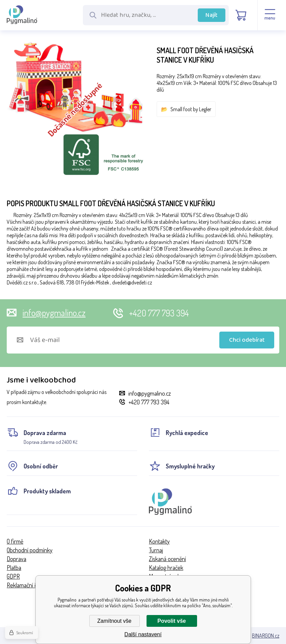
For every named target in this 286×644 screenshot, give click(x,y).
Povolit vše (171, 621)
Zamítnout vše (114, 621)
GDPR (13, 576)
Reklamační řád (24, 585)
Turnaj (156, 550)
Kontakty (159, 541)
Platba (14, 568)
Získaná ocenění (167, 559)
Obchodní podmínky (30, 550)
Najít (212, 15)
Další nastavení (143, 634)
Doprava (17, 559)
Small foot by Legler (191, 109)
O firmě (15, 541)
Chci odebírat (247, 340)
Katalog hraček (166, 568)
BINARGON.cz (266, 636)
